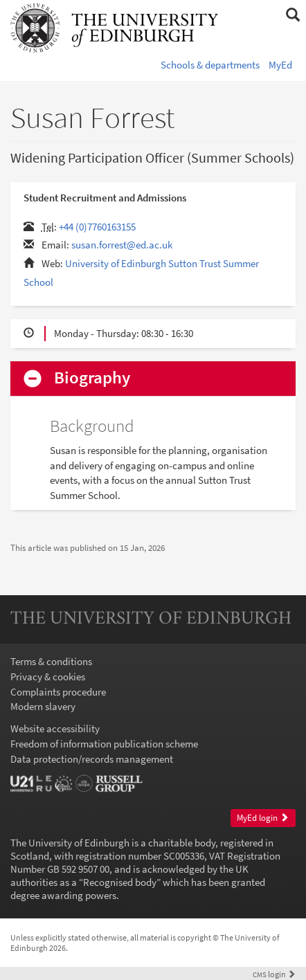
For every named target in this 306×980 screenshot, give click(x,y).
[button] (292, 15)
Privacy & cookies (48, 677)
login (274, 974)
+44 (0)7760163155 (97, 227)
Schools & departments (210, 65)
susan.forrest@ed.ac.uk (122, 245)
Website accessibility (55, 728)
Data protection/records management (92, 759)
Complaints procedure (58, 692)
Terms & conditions (51, 661)
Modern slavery (43, 706)
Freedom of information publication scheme (104, 744)
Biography (92, 378)
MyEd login (263, 818)
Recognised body (120, 882)
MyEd (280, 65)
